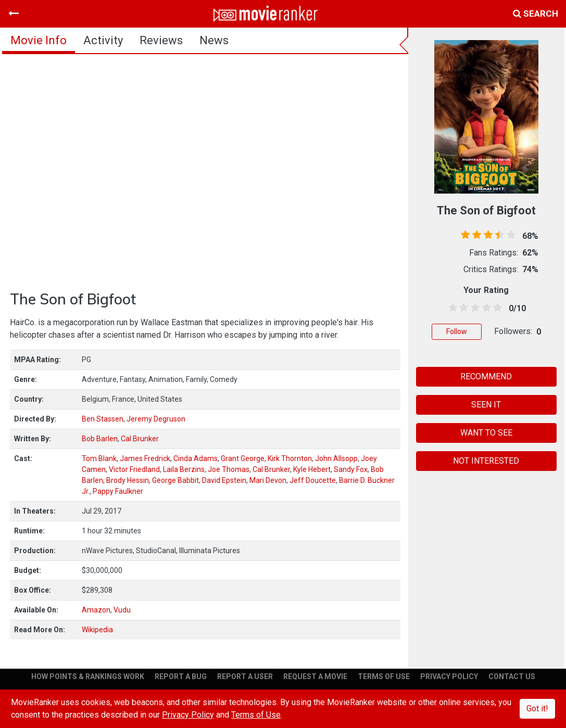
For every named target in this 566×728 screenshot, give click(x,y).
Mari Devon (268, 480)
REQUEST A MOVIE (315, 676)
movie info (39, 40)
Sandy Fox (351, 469)
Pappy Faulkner (118, 491)
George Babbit (175, 480)
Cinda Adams (196, 458)
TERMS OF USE (384, 676)
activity (103, 40)
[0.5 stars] (451, 308)
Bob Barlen (100, 439)
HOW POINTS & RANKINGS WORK (88, 676)
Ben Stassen (103, 419)
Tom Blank (99, 458)
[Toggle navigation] (14, 14)
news (214, 40)
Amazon (96, 610)
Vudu (122, 610)
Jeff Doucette (313, 480)
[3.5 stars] (485, 308)
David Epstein (224, 480)
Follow (457, 331)
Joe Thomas (229, 469)
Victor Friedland (134, 469)
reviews (161, 40)
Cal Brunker (140, 439)
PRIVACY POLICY (449, 676)
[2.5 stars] (473, 308)
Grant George (243, 458)
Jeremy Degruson (156, 419)
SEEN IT (486, 405)
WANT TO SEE (486, 433)
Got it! (537, 708)
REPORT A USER (245, 676)
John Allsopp (336, 458)
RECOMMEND (486, 376)
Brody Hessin (128, 480)
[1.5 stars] (462, 308)
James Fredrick (145, 458)
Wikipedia (97, 630)
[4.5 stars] (496, 308)
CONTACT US (512, 676)
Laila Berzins (184, 469)
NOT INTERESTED (486, 461)
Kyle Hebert (312, 469)
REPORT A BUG (181, 676)
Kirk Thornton (290, 458)
